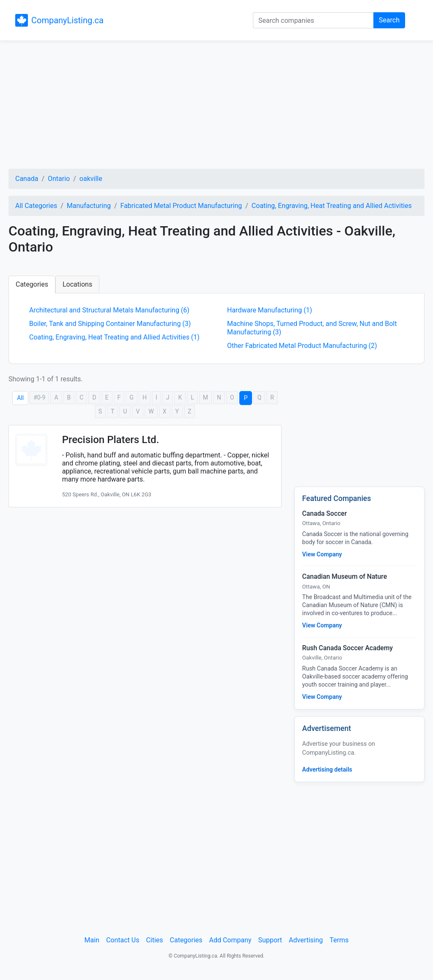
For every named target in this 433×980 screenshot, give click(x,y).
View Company (322, 554)
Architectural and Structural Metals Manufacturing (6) (109, 310)
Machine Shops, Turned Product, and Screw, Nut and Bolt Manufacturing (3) (312, 328)
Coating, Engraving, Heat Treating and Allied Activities (332, 206)
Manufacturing (89, 206)
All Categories (36, 206)
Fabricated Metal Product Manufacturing (181, 206)
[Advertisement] (216, 106)
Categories (32, 284)
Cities (154, 940)
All (20, 398)
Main (92, 940)
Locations (77, 284)
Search (389, 20)
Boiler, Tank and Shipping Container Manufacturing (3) (110, 324)
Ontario (59, 179)
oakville (91, 179)
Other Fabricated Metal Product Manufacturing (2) (302, 346)
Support (270, 940)
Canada (27, 179)
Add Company (230, 940)
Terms (339, 940)
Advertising (306, 940)
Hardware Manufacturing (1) (270, 310)
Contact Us (123, 940)
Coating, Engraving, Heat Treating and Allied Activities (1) (114, 337)
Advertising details (327, 769)
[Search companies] (313, 20)
